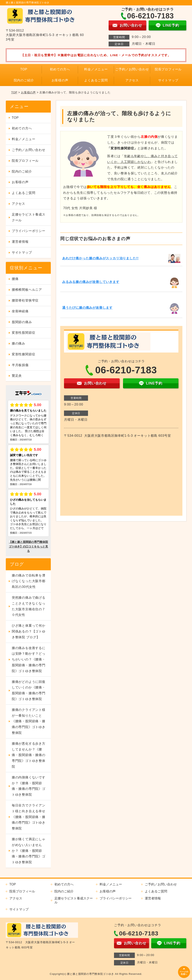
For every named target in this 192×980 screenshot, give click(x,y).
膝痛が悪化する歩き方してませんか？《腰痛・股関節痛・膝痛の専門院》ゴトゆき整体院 (29, 755)
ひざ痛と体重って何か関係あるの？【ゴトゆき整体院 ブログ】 (29, 631)
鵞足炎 (17, 376)
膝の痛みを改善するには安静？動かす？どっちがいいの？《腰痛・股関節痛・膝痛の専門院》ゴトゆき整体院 (29, 659)
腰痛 (15, 279)
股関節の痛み (22, 322)
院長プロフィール (168, 69)
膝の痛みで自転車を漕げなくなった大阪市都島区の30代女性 (29, 581)
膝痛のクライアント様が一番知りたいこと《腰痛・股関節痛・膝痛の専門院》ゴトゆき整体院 (29, 721)
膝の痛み (18, 343)
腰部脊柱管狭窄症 (25, 300)
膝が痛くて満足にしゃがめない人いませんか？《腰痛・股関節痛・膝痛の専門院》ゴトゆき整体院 (29, 851)
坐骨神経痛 (20, 311)
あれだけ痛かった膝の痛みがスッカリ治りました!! (100, 258)
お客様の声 (60, 80)
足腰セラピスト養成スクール (29, 217)
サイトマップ (168, 80)
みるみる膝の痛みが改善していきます (91, 282)
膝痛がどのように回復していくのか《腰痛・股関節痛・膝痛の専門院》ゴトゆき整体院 (29, 690)
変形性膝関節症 (24, 354)
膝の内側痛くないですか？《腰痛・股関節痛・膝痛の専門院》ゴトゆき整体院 (29, 786)
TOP (24, 69)
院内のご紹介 (24, 80)
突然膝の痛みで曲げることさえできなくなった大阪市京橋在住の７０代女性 (29, 606)
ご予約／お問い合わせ (132, 69)
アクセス (132, 80)
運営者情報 (20, 242)
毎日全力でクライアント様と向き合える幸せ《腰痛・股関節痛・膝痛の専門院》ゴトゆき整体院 (29, 817)
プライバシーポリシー (29, 231)
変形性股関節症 (24, 333)
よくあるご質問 (96, 80)
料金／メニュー (96, 69)
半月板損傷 (20, 365)
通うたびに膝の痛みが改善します (87, 308)
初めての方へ (60, 69)
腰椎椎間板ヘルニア (27, 290)
